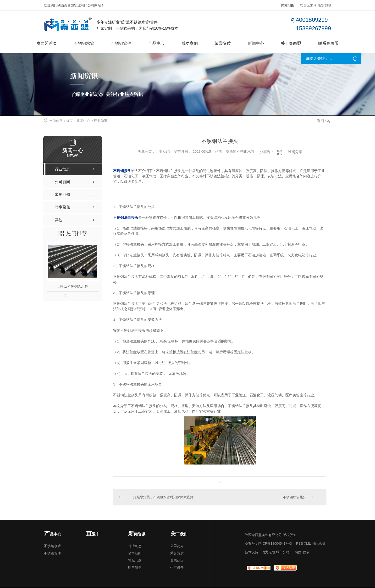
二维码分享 (293, 152)
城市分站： (284, 552)
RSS (300, 544)
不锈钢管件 (119, 43)
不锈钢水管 (81, 43)
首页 (69, 121)
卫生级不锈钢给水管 (73, 286)
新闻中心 (258, 43)
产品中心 (155, 43)
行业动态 (100, 121)
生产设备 (177, 568)
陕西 (298, 552)
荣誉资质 (224, 43)
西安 (306, 552)
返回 (323, 121)
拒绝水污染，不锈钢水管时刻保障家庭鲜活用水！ (167, 497)
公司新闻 (135, 553)
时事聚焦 (135, 568)
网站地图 (288, 5)
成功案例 (190, 43)
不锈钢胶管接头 (295, 497)
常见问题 (135, 560)
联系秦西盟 (332, 43)
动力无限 (268, 552)
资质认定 (177, 560)
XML (307, 544)
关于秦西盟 (294, 43)
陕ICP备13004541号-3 (275, 544)
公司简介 (177, 546)
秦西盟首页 (43, 43)
